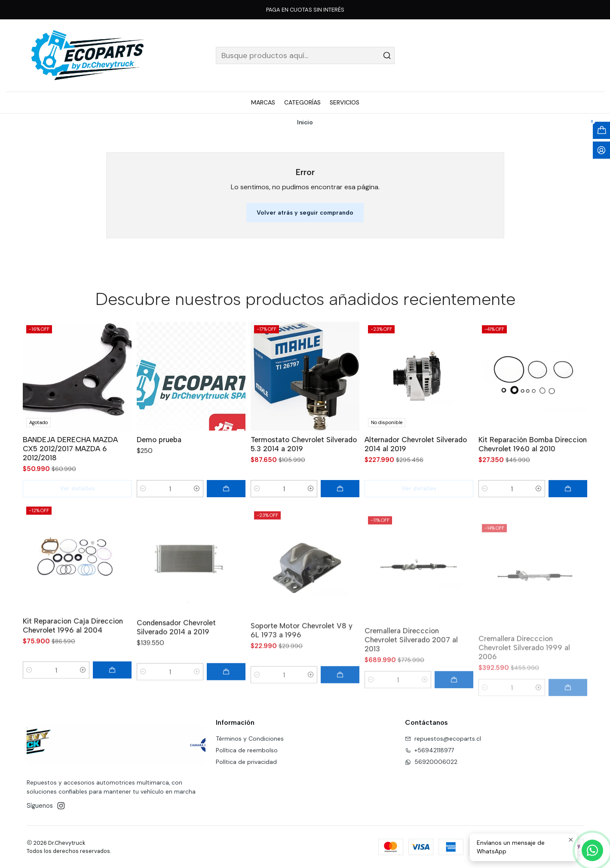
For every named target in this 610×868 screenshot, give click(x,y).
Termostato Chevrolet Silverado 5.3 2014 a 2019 (304, 469)
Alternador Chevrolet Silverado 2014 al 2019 (416, 481)
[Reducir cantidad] (143, 504)
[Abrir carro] (601, 130)
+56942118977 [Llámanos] (429, 750)
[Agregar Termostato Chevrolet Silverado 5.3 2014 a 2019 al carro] (340, 514)
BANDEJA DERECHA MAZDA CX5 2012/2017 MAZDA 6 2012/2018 (70, 457)
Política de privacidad (246, 762)
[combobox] (305, 55)
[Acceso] (601, 150)
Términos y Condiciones (250, 739)
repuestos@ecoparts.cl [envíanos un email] (443, 739)
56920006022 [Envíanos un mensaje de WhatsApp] (431, 762)
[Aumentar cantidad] (197, 504)
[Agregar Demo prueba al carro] (226, 504)
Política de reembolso (247, 750)
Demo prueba (159, 455)
